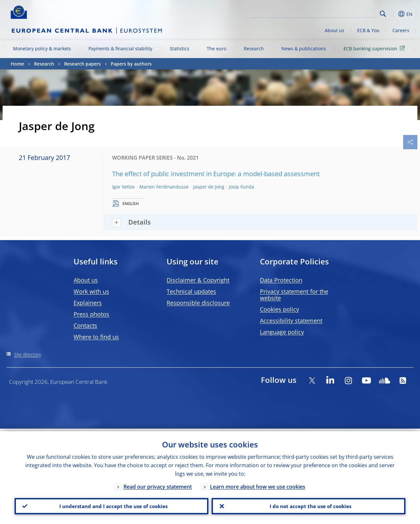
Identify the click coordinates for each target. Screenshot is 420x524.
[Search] (345, 13)
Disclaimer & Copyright (198, 280)
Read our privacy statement (158, 484)
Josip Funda (241, 187)
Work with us (91, 291)
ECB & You (368, 30)
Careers (401, 30)
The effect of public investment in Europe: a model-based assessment (216, 174)
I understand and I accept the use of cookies (111, 505)
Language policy (282, 332)
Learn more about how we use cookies (258, 484)
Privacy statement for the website (294, 295)
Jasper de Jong (209, 187)
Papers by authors (131, 64)
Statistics (180, 49)
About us (334, 30)
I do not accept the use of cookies (309, 505)
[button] (393, 14)
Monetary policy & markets (42, 49)
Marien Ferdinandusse (164, 187)
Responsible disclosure (198, 303)
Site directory (27, 354)
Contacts (85, 325)
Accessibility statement (291, 321)
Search (383, 14)
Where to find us (96, 337)
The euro (216, 49)
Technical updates (191, 291)
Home (17, 64)
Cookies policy (280, 309)
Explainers (88, 303)
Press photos (91, 314)
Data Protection (281, 280)
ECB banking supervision (375, 48)
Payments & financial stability (120, 49)
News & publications (304, 49)
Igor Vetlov (123, 187)
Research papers (82, 64)
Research (254, 49)
